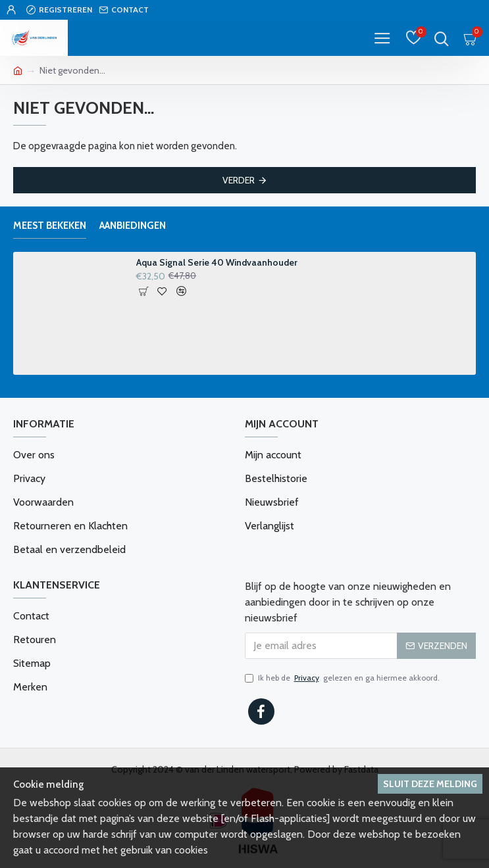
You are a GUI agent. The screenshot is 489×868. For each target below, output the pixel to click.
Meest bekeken (50, 226)
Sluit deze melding (430, 784)
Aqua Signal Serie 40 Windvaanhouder (217, 262)
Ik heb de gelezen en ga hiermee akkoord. (342, 678)
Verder (239, 180)
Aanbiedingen (133, 226)
